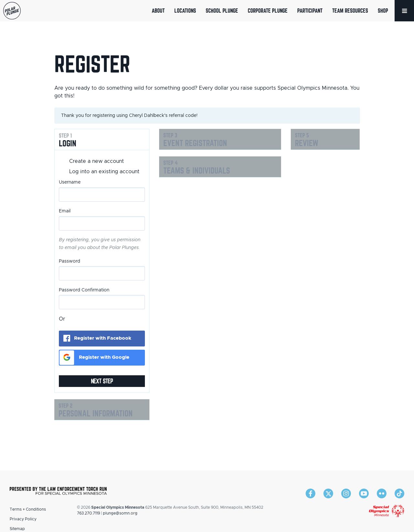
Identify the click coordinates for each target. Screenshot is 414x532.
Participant (310, 11)
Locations (185, 11)
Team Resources (350, 11)
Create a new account (97, 161)
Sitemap (17, 529)
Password (70, 261)
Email (65, 211)
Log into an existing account (104, 172)
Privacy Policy (23, 519)
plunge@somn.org (120, 513)
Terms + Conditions (28, 509)
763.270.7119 (88, 513)
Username (70, 182)
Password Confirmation (84, 290)
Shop (383, 11)
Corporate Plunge (268, 11)
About (158, 11)
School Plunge (222, 11)
